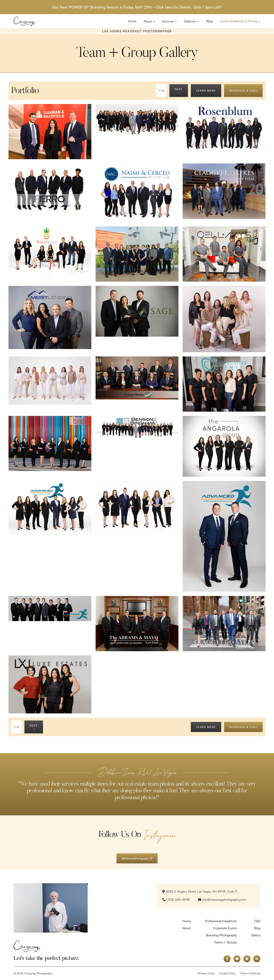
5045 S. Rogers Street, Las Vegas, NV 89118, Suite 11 (200, 891)
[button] (149, 21)
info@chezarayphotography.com (222, 900)
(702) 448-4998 (176, 900)
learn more (206, 90)
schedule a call (243, 90)
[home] (24, 21)
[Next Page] (179, 91)
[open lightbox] (50, 132)
